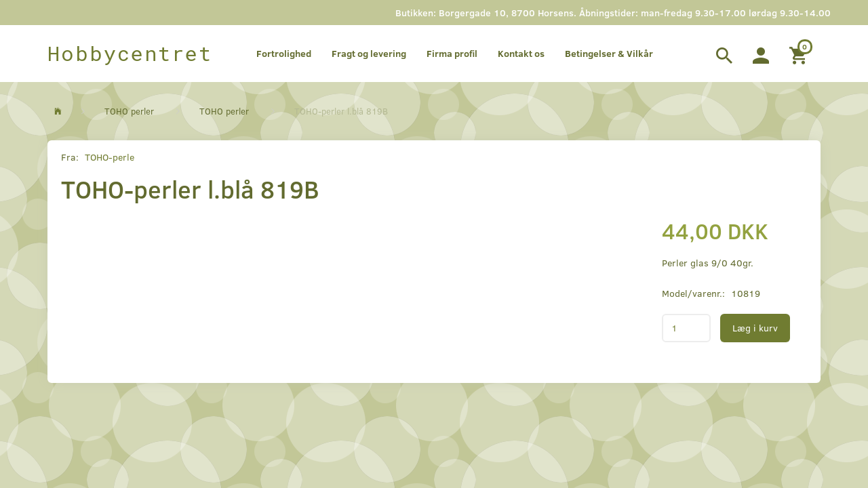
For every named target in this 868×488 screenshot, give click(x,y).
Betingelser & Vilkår (609, 53)
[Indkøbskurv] (800, 54)
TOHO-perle (110, 157)
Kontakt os (521, 53)
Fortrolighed (284, 53)
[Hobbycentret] (130, 54)
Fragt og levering (369, 53)
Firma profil (452, 53)
